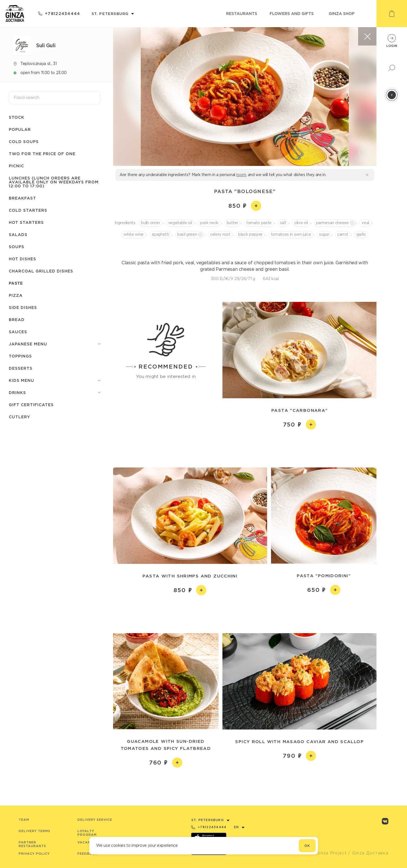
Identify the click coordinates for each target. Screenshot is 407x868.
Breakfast (22, 198)
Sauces (18, 332)
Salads (18, 234)
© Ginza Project (329, 853)
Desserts (21, 368)
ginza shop (342, 13)
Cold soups (24, 141)
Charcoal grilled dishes (41, 271)
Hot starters (26, 222)
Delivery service (95, 820)
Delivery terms (34, 831)
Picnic (16, 166)
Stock (17, 117)
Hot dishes (22, 259)
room (241, 175)
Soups (17, 247)
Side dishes (23, 307)
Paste (16, 283)
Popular (20, 129)
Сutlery (20, 417)
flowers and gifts (292, 13)
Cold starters (28, 210)
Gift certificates (31, 405)
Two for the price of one (42, 154)
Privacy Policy (34, 854)
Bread (17, 320)
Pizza (16, 295)
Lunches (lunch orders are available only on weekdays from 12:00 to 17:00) (54, 182)
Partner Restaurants (32, 844)
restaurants (242, 13)
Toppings (20, 356)
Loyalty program (87, 833)
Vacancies (88, 842)
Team (24, 820)
